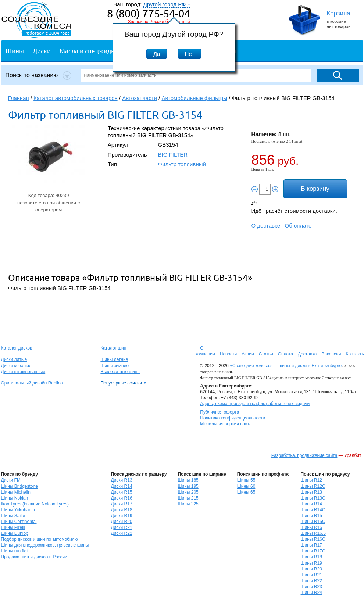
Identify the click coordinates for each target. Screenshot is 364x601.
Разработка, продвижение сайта (304, 455)
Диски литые (14, 359)
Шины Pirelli (13, 527)
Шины (15, 51)
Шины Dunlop (15, 533)
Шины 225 (188, 504)
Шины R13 (311, 492)
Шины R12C (313, 486)
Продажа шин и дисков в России (34, 557)
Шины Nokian (15, 498)
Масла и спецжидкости (94, 51)
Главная (19, 98)
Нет (190, 54)
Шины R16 (311, 527)
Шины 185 (188, 480)
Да (157, 54)
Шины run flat (15, 551)
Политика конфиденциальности (233, 418)
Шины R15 (311, 516)
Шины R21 (311, 575)
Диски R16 (121, 498)
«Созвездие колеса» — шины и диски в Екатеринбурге (286, 366)
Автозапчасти (140, 98)
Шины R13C (313, 498)
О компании (205, 351)
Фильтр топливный (182, 164)
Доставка (307, 354)
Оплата (286, 354)
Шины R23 (311, 587)
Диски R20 (121, 522)
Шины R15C (313, 522)
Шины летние (114, 359)
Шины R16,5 (313, 533)
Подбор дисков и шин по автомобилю (40, 539)
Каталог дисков (17, 348)
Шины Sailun (14, 516)
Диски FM (11, 480)
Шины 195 (188, 486)
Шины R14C (313, 510)
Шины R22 (311, 581)
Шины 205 (188, 492)
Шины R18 (311, 557)
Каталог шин (113, 348)
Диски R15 (121, 492)
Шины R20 (311, 569)
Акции (248, 354)
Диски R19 (121, 516)
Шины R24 (311, 593)
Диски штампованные (23, 372)
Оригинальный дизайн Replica (32, 383)
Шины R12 (311, 480)
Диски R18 (121, 510)
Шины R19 (311, 563)
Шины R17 (311, 545)
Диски (42, 51)
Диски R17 (121, 504)
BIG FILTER (173, 155)
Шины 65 (246, 492)
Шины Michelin (16, 492)
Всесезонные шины (120, 372)
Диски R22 (121, 533)
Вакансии (331, 354)
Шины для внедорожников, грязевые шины (45, 545)
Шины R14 (311, 504)
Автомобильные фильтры (194, 98)
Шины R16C (313, 539)
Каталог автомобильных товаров (76, 98)
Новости (228, 354)
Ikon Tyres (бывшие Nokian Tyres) (35, 504)
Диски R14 (121, 486)
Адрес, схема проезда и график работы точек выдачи (255, 404)
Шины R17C (313, 551)
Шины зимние (115, 366)
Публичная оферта (220, 412)
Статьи (266, 354)
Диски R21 (121, 527)
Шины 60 (246, 486)
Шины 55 (246, 480)
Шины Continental (19, 522)
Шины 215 (188, 498)
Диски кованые (16, 366)
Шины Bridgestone (19, 486)
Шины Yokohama (18, 510)
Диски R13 (121, 480)
